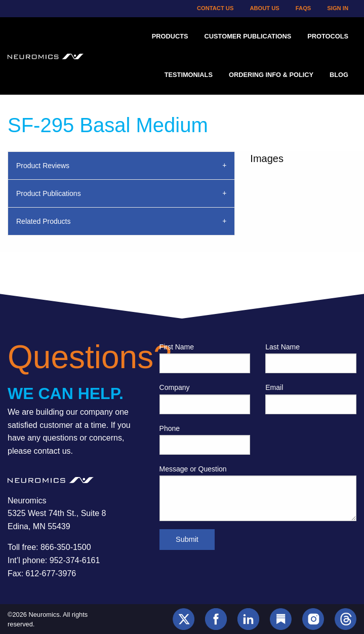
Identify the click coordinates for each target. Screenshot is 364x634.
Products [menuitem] (170, 36)
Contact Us (215, 8)
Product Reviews (43, 166)
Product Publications (49, 193)
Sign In (338, 8)
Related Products (43, 221)
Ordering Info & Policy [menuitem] (271, 75)
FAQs (303, 8)
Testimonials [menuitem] (189, 75)
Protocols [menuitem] (328, 36)
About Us (264, 8)
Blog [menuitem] (339, 75)
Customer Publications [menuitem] (248, 36)
